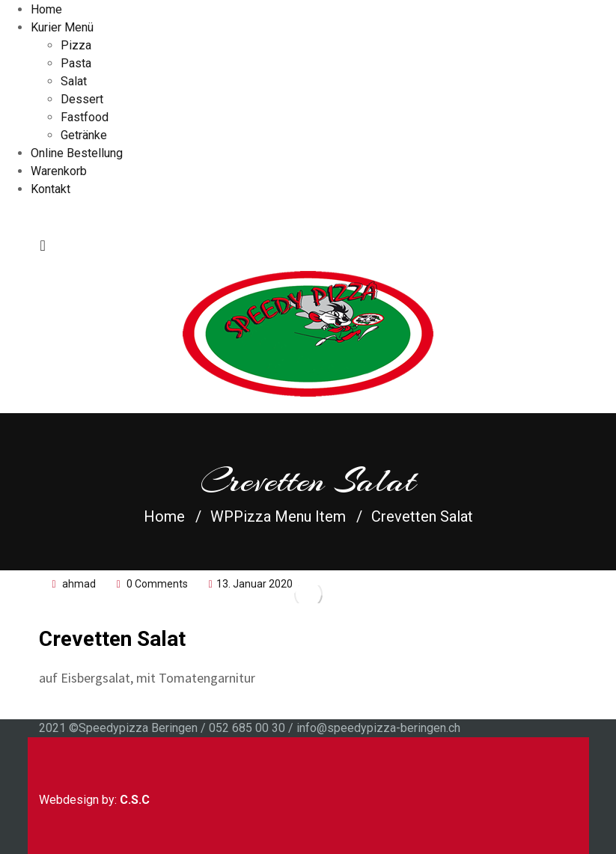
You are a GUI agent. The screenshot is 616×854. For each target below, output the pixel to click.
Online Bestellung (77, 153)
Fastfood (85, 117)
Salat (74, 81)
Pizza (76, 45)
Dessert (82, 99)
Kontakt (51, 189)
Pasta (76, 63)
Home (46, 9)
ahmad (79, 584)
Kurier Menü (62, 27)
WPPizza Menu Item (278, 516)
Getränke (84, 135)
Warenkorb (59, 171)
